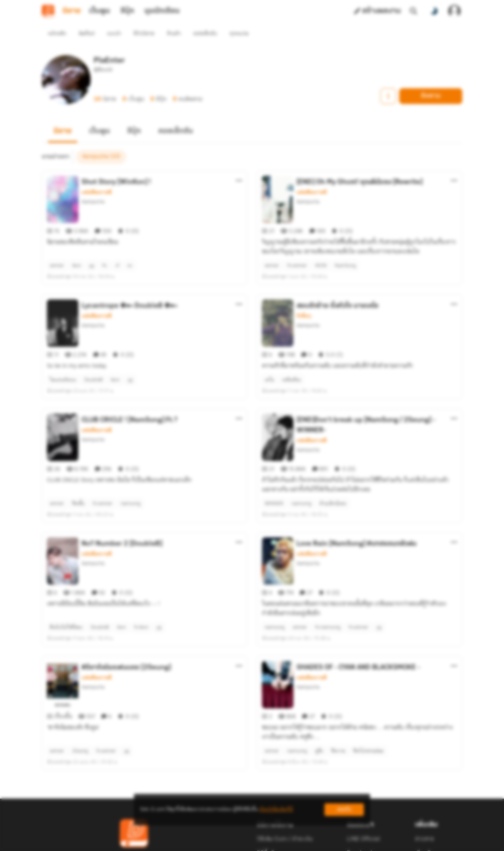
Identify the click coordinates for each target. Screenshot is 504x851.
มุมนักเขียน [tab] (162, 11)
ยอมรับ (344, 809)
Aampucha (93, 187)
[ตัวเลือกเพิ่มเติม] (239, 166)
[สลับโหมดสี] (434, 11)
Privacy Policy (309, 842)
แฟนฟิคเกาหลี (97, 178)
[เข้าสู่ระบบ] (454, 11)
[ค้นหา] (413, 11)
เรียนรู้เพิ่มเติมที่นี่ (276, 809)
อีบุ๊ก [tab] (127, 11)
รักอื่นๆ (304, 288)
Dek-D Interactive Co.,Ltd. (225, 842)
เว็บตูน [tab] (99, 11)
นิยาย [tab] (72, 11)
